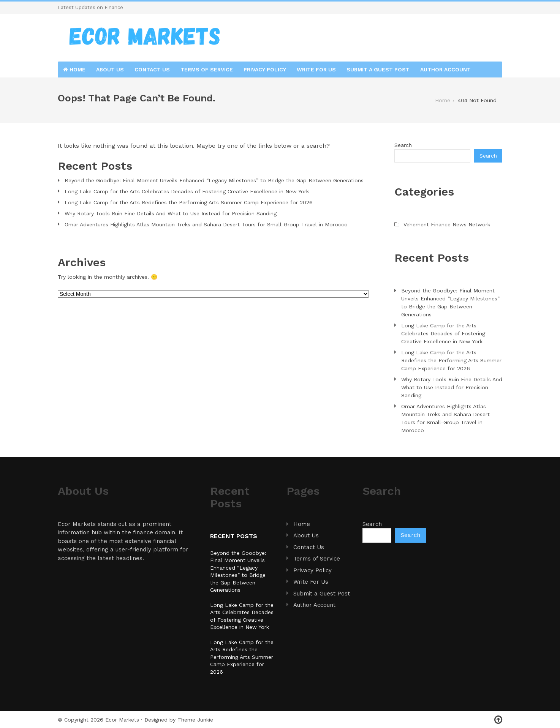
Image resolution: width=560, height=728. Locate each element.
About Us (110, 69)
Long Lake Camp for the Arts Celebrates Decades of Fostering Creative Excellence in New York (187, 191)
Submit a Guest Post (378, 69)
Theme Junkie (195, 720)
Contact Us (152, 69)
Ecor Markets (122, 720)
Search (403, 145)
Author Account (445, 69)
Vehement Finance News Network (447, 224)
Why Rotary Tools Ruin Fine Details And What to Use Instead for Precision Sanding (171, 213)
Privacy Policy (265, 69)
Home (74, 69)
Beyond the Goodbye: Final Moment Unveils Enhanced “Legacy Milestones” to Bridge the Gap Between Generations (214, 180)
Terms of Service (207, 69)
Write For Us (316, 69)
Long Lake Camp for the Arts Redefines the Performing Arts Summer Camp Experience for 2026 (189, 202)
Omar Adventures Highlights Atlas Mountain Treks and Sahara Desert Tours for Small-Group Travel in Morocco (206, 224)
